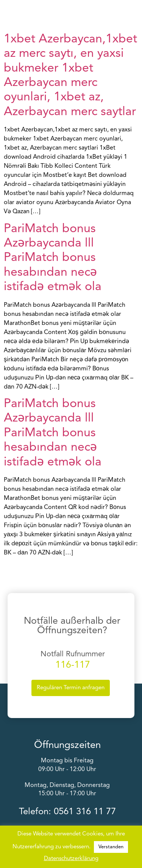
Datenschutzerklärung (71, 859)
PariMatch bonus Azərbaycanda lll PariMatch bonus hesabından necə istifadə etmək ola (53, 258)
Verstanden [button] (111, 847)
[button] (137, 12)
